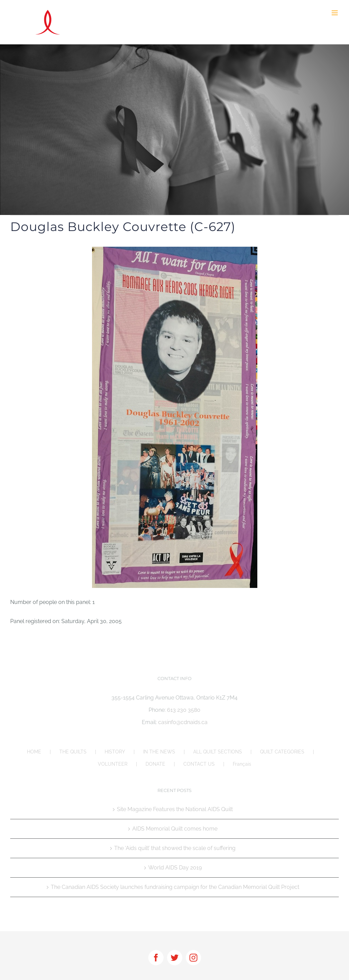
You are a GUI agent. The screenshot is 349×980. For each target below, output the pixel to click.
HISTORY (115, 752)
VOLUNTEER (113, 764)
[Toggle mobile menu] (335, 13)
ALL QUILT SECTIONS (218, 752)
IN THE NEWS (159, 752)
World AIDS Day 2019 (175, 868)
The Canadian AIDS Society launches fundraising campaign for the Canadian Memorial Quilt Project (175, 887)
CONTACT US (199, 764)
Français (242, 764)
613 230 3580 (184, 710)
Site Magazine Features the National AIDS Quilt (175, 809)
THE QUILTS (73, 752)
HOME (34, 752)
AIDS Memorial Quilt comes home (175, 829)
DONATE (155, 764)
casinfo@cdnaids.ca (183, 722)
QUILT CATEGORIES (282, 752)
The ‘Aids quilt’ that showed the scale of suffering (175, 848)
